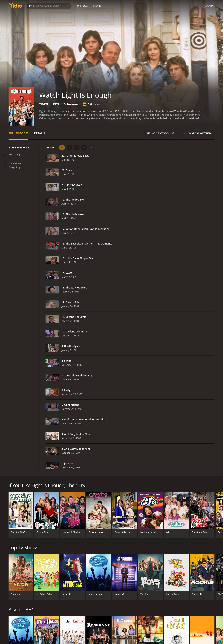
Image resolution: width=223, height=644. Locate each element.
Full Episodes (18, 133)
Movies (97, 6)
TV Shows (83, 6)
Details (39, 133)
